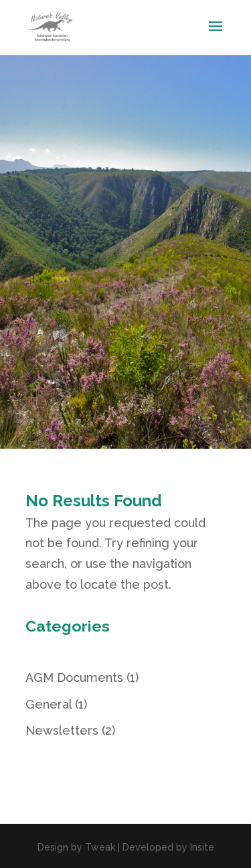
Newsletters (62, 730)
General (49, 704)
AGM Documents (74, 677)
